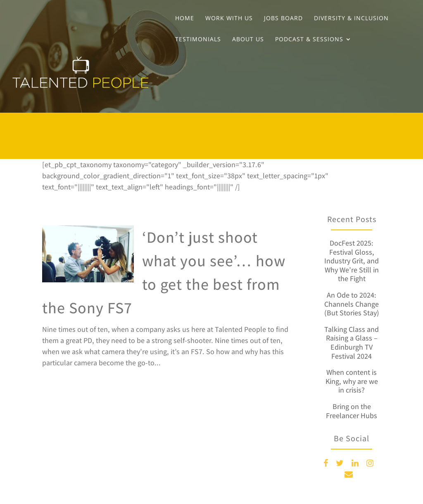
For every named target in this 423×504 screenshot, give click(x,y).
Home (185, 19)
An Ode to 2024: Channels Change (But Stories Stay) (352, 304)
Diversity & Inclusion (351, 19)
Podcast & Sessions (309, 40)
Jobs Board (283, 19)
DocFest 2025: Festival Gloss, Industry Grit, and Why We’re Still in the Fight (352, 261)
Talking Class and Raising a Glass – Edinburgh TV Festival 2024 (352, 343)
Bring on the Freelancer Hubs (352, 411)
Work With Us (229, 19)
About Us (248, 40)
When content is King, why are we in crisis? (352, 381)
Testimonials (198, 40)
